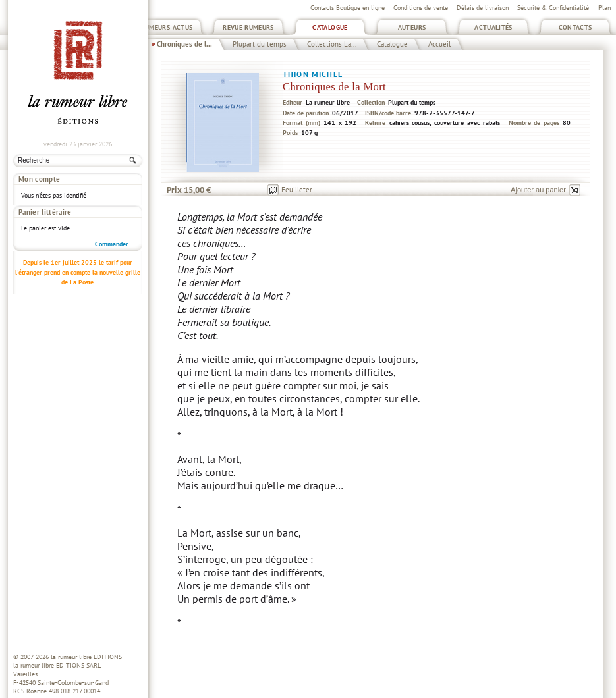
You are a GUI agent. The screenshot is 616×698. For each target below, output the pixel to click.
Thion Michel (313, 74)
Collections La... (332, 44)
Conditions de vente (421, 8)
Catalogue (330, 27)
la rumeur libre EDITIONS (86, 657)
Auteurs (412, 27)
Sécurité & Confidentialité (553, 8)
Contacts (575, 27)
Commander (112, 226)
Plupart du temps (260, 44)
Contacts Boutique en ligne (348, 8)
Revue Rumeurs (248, 27)
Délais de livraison (483, 8)
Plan (604, 8)
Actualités (493, 27)
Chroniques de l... (184, 44)
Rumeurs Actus (167, 27)
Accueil (439, 44)
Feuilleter (297, 190)
